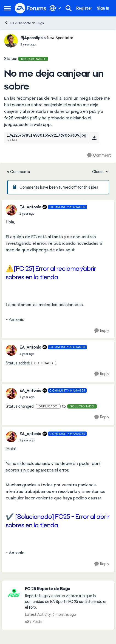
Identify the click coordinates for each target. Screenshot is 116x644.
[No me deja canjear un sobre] (53, 214)
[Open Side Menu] (7, 8)
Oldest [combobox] (101, 172)
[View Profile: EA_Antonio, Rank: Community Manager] (11, 210)
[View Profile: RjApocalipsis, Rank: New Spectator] (11, 41)
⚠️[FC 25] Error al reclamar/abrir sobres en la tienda (51, 273)
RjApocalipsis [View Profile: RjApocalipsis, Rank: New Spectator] (33, 38)
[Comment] (99, 155)
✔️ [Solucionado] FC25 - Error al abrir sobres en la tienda (58, 521)
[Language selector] (55, 8)
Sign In (103, 8)
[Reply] (102, 331)
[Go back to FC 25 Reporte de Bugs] (67, 589)
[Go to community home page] (31, 8)
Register (84, 8)
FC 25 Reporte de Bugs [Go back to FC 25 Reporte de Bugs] (24, 23)
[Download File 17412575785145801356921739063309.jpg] (94, 138)
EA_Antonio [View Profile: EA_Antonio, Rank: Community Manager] (30, 207)
